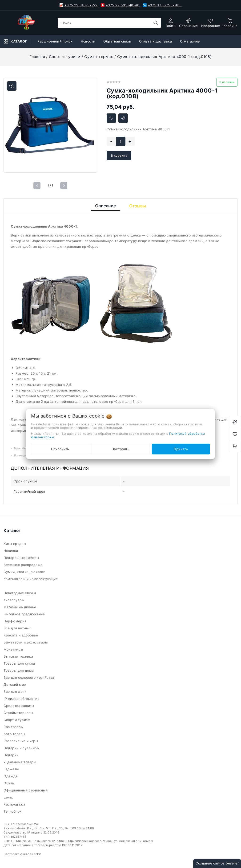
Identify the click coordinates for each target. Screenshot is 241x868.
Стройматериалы (19, 713)
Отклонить (60, 449)
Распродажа (15, 804)
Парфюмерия (16, 621)
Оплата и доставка (156, 41)
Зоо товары (14, 727)
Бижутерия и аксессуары (27, 642)
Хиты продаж (16, 544)
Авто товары (15, 734)
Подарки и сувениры (22, 748)
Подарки (12, 755)
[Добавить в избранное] (111, 118)
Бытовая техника (19, 656)
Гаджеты (12, 769)
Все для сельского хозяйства (29, 677)
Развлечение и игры (21, 741)
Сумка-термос (99, 57)
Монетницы (14, 649)
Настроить (121, 449)
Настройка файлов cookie (23, 854)
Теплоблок (13, 811)
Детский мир (15, 684)
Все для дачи (16, 692)
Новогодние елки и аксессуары (20, 596)
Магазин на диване (20, 607)
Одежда (11, 776)
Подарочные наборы (22, 558)
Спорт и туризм (65, 57)
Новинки (11, 551)
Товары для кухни (20, 663)
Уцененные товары (20, 762)
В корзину (119, 155)
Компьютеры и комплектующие (31, 582)
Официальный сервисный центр (26, 794)
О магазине (191, 41)
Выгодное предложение (25, 614)
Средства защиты (19, 706)
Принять (181, 449)
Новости (88, 41)
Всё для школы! (18, 628)
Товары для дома (19, 670)
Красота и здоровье (21, 635)
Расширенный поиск (56, 41)
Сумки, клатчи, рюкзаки (25, 572)
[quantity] (121, 141)
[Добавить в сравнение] (123, 118)
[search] (156, 23)
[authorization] (171, 23)
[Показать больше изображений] (12, 86)
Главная (37, 57)
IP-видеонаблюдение (22, 699)
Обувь (9, 783)
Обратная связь (118, 41)
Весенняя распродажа (24, 565)
